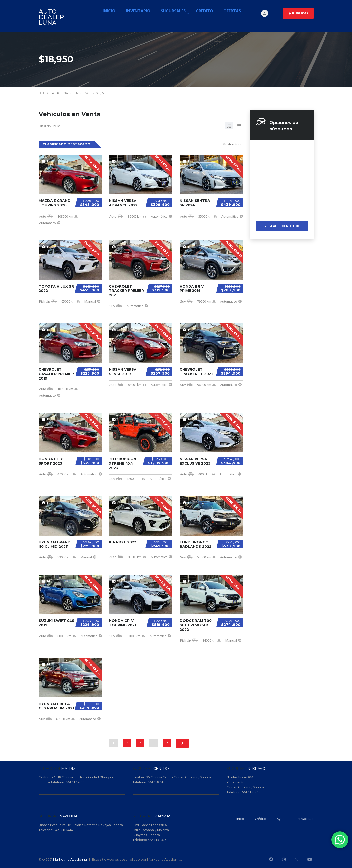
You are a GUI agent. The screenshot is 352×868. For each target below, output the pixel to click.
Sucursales (173, 11)
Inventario (138, 11)
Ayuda (281, 818)
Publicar (299, 13)
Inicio (109, 11)
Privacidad (305, 818)
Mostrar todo (232, 144)
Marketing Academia (70, 859)
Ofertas (232, 11)
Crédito (204, 11)
